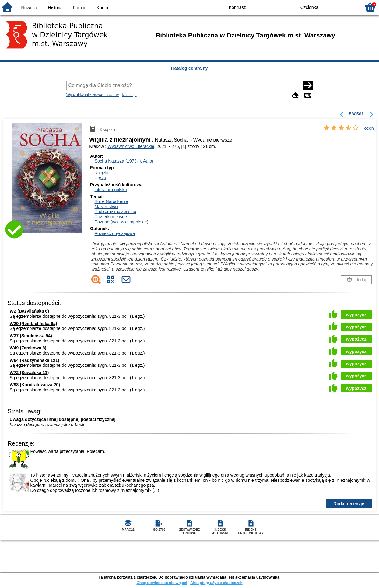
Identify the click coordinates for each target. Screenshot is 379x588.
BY (290, 7)
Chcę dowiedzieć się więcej (162, 583)
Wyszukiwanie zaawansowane (93, 95)
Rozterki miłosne (111, 217)
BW (265, 7)
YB (278, 7)
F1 (335, 7)
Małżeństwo (106, 207)
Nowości (30, 8)
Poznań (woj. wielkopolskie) (121, 222)
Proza (100, 178)
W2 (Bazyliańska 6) (30, 311)
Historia (55, 8)
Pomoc (80, 8)
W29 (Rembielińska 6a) (33, 324)
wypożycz (356, 315)
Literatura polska (111, 190)
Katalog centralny (189, 68)
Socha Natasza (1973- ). (124, 161)
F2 (349, 7)
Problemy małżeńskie (115, 212)
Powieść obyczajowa (115, 233)
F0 (325, 7)
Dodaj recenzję (349, 504)
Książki (101, 173)
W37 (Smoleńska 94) (31, 336)
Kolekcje (129, 95)
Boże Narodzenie (111, 201)
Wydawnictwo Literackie (131, 146)
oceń (369, 128)
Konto (102, 8)
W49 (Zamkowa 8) (28, 348)
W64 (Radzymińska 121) (35, 360)
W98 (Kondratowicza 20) (35, 385)
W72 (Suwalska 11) (29, 373)
